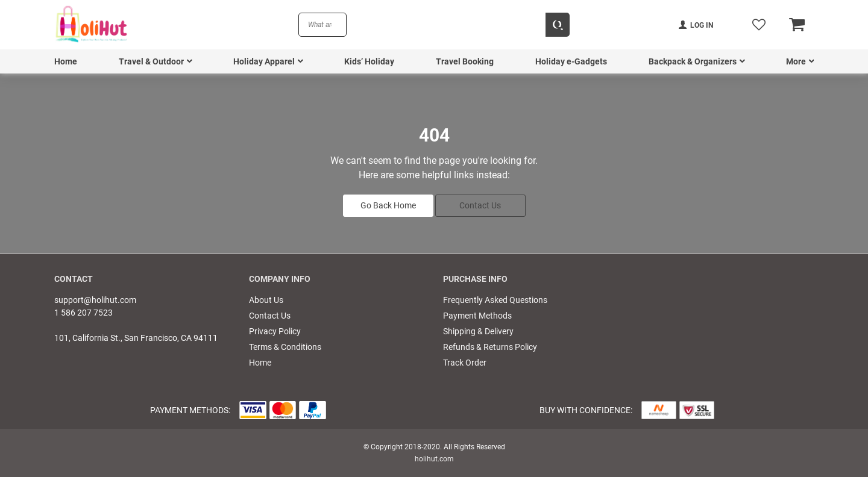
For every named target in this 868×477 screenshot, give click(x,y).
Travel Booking (465, 61)
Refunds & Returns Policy (490, 347)
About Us (266, 300)
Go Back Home (388, 205)
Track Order (465, 363)
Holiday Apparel (264, 61)
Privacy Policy (275, 331)
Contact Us (480, 205)
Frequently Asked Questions (495, 300)
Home (66, 61)
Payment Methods (477, 316)
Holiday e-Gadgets (571, 61)
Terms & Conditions (285, 347)
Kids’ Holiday (369, 61)
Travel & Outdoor (151, 61)
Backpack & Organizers (693, 61)
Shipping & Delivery (478, 331)
